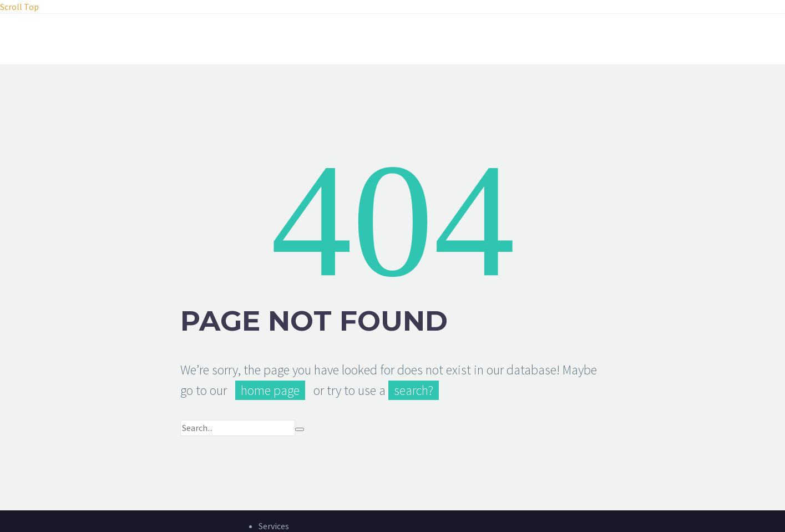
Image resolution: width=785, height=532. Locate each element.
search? (414, 390)
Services (274, 526)
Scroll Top (19, 7)
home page (270, 390)
